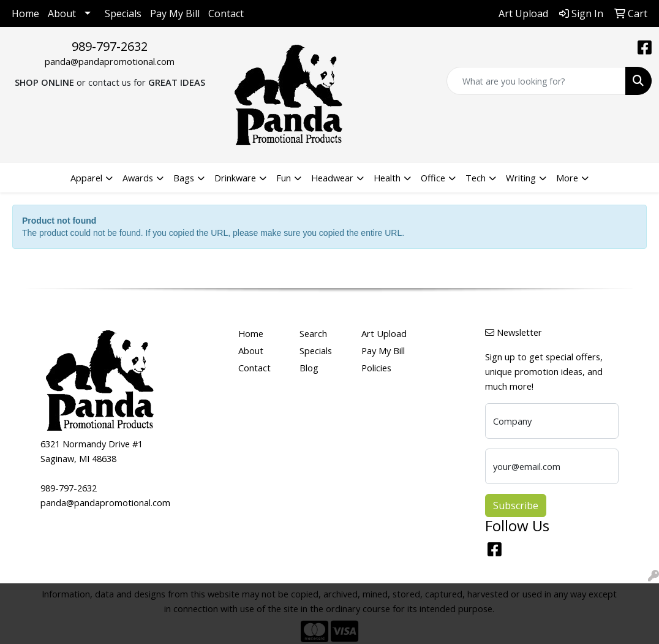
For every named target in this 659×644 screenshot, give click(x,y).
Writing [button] (521, 178)
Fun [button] (284, 178)
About (62, 13)
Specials (123, 13)
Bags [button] (184, 178)
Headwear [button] (332, 178)
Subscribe (516, 506)
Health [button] (387, 178)
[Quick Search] (536, 81)
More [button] (567, 178)
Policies (376, 368)
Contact (226, 13)
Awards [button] (138, 178)
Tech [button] (476, 178)
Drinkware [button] (235, 178)
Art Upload (384, 333)
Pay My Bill (175, 13)
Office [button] (433, 178)
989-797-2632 (110, 46)
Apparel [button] (86, 178)
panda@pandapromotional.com (110, 61)
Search (313, 333)
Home (25, 13)
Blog (309, 368)
